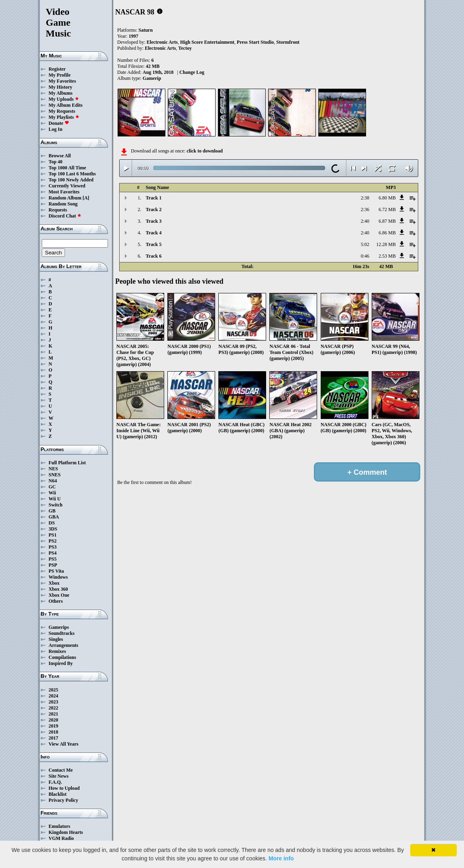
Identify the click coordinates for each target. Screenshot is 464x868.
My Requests (62, 111)
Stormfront (288, 42)
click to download (205, 151)
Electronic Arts (162, 42)
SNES (55, 475)
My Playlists (64, 117)
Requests (58, 210)
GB (52, 511)
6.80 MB (387, 198)
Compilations (62, 657)
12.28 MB (386, 244)
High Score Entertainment (207, 42)
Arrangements (63, 645)
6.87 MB (387, 221)
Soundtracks (62, 633)
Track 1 (154, 198)
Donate (59, 123)
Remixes (57, 651)
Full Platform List (67, 463)
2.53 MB (387, 256)
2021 (53, 714)
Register (57, 69)
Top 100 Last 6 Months (72, 174)
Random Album (65, 198)
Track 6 (154, 256)
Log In (55, 129)
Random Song (63, 204)
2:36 (365, 209)
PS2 (53, 541)
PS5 (53, 559)
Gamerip (152, 78)
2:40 (365, 221)
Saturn (146, 30)
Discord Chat (65, 216)
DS (52, 523)
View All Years (63, 744)
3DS (53, 529)
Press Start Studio (255, 42)
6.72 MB (387, 209)
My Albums (61, 93)
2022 (53, 708)
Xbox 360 (58, 589)
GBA (54, 517)
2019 (53, 726)
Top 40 (56, 162)
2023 (53, 702)
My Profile (60, 75)
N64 (53, 481)
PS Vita (56, 571)
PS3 (53, 547)
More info (281, 858)
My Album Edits (66, 105)
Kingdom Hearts (66, 832)
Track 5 (154, 244)
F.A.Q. (55, 782)
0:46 (365, 256)
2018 (53, 732)
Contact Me (61, 770)
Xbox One (59, 595)
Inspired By (61, 663)
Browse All (60, 156)
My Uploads (64, 99)
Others (56, 601)
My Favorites (62, 81)
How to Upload (64, 788)
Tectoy (185, 48)
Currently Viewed (67, 186)
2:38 (365, 198)
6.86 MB (387, 233)
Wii (52, 493)
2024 (53, 696)
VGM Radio (61, 838)
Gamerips (59, 627)
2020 (53, 720)
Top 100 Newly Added (71, 180)
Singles (56, 639)
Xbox (54, 583)
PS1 (53, 535)
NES (53, 469)
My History (60, 87)
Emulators (59, 826)
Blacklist (58, 794)
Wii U (55, 499)
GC (52, 487)
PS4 (53, 553)
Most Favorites (64, 192)
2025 (53, 690)
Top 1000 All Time (67, 168)
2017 (53, 738)
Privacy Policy (63, 800)
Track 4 (154, 233)
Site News (59, 776)
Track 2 (154, 209)
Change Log (192, 72)
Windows (58, 577)
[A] (86, 198)
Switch (56, 505)
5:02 (365, 244)
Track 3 (154, 221)
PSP (53, 565)
